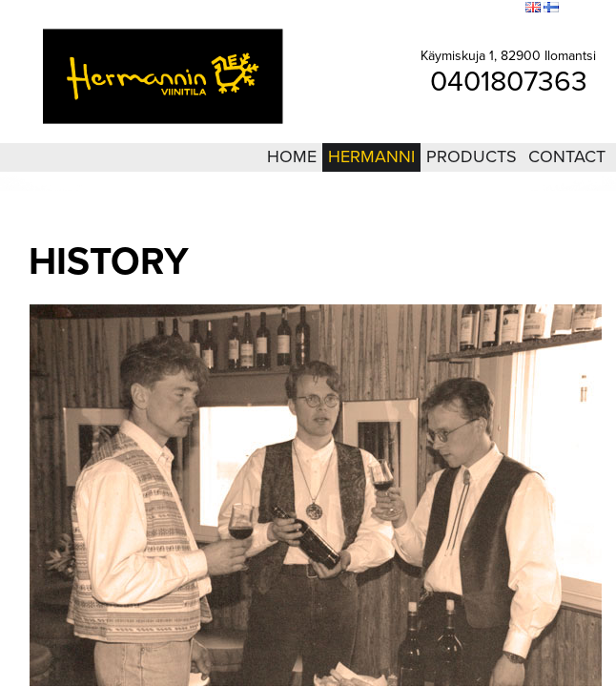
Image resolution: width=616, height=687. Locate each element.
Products (472, 156)
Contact (567, 156)
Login (405, 9)
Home (292, 156)
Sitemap (450, 9)
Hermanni (371, 156)
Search (498, 9)
